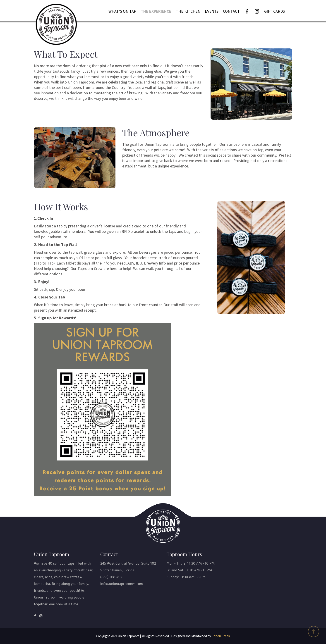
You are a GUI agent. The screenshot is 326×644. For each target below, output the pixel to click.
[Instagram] (257, 11)
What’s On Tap (122, 11)
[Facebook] (247, 11)
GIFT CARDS (274, 11)
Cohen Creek (221, 636)
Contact (231, 11)
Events (212, 11)
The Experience (156, 11)
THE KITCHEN (188, 11)
